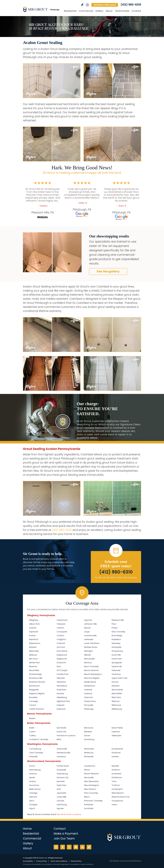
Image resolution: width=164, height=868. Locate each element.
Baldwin (33, 647)
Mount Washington (93, 674)
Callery (32, 735)
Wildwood (116, 705)
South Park (117, 659)
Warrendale (117, 690)
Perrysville (89, 705)
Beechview (34, 651)
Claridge (33, 793)
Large (87, 632)
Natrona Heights (92, 678)
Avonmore (34, 785)
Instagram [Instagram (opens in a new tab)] (56, 847)
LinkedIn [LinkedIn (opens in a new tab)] (82, 847)
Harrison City (63, 777)
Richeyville (89, 756)
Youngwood (117, 801)
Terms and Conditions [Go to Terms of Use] (59, 861)
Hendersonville (63, 753)
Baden (32, 718)
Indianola (61, 709)
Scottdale (89, 808)
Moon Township (91, 666)
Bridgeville (34, 690)
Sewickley (116, 643)
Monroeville (89, 659)
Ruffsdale (89, 805)
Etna (59, 666)
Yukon (114, 805)
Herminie (61, 781)
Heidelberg (62, 697)
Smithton (116, 770)
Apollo (32, 777)
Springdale (117, 663)
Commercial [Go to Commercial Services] (86, 11)
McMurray (89, 753)
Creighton (61, 639)
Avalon (32, 636)
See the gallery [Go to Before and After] (108, 271)
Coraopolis (62, 632)
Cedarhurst (62, 620)
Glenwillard (62, 686)
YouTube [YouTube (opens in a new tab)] (76, 847)
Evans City (61, 732)
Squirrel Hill (117, 666)
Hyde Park (61, 785)
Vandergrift (117, 789)
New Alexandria (91, 781)
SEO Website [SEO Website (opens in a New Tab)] (114, 861)
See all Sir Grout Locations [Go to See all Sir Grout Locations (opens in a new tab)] (69, 814)
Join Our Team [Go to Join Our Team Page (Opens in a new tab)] (64, 838)
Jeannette (61, 793)
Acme (32, 766)
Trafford (116, 785)
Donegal (33, 805)
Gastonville (62, 749)
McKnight (88, 651)
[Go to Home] (42, 9)
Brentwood (34, 686)
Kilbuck (87, 628)
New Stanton (90, 789)
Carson (33, 705)
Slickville (115, 766)
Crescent (61, 643)
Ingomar (88, 620)
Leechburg (62, 805)
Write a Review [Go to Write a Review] (82, 5)
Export (32, 808)
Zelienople (116, 735)
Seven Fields (117, 728)
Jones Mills (61, 797)
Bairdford (34, 639)
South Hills (116, 655)
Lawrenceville (90, 636)
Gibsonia (61, 678)
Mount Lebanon (91, 670)
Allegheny (34, 620)
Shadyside (116, 647)
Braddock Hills (36, 678)
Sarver (87, 735)
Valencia (116, 732)
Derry (32, 801)
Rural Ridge (117, 636)
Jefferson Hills (90, 624)
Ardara (33, 781)
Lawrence (61, 756)
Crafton (60, 636)
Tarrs (114, 781)
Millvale (87, 655)
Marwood (89, 728)
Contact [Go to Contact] (136, 11)
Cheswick (61, 624)
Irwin (59, 789)
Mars (59, 739)
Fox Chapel (62, 670)
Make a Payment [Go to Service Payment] (66, 834)
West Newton (118, 793)
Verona (115, 682)
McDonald (89, 749)
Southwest (116, 774)
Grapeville (61, 770)
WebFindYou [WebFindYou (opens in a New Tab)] (136, 861)
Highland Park (63, 701)
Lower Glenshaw (92, 643)
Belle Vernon (35, 789)
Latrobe (60, 801)
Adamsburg (35, 770)
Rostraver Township (93, 801)
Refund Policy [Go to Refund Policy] (76, 861)
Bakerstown (35, 643)
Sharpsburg (117, 651)
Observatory (90, 701)
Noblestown (90, 686)
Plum (114, 624)
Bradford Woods (37, 682)
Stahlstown (117, 777)
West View (116, 697)
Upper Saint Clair (119, 678)
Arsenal (33, 628)
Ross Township (118, 632)
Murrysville (89, 777)
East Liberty (62, 651)
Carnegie (34, 701)
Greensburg (62, 774)
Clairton (60, 628)
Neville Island (90, 682)
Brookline (33, 697)
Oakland (88, 693)
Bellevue (33, 655)
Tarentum (116, 674)
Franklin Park (63, 674)
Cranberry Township (39, 739)
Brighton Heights (37, 693)
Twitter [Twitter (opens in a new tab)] (69, 847)
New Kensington (92, 785)
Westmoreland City (121, 797)
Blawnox (33, 666)
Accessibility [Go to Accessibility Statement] (28, 861)
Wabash (116, 686)
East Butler (62, 728)
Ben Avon (34, 659)
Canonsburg (35, 749)
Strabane (116, 753)
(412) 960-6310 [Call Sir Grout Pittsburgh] (131, 5)
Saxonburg (89, 739)
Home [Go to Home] (27, 829)
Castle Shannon (37, 709)
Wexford (116, 701)
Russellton (116, 639)
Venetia (115, 756)
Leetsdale (89, 639)
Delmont (33, 797)
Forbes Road (63, 766)
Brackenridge (35, 674)
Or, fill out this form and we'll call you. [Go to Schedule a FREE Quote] (116, 578)
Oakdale (88, 690)
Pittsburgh (89, 709)
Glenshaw (61, 682)
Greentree (61, 690)
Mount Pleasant (91, 774)
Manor (87, 770)
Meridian (88, 732)
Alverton (33, 774)
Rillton (87, 797)
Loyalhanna (90, 766)
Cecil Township (36, 753)
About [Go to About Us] (109, 11)
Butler (32, 728)
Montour (88, 663)
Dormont (61, 647)
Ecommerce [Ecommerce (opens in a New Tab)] (125, 861)
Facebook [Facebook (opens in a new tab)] (63, 847)
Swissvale (116, 670)
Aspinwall (34, 632)
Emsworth (61, 663)
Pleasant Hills (118, 620)
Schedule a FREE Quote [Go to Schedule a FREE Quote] (105, 5)
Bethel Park (34, 663)
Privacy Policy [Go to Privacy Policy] (42, 861)
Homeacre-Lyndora (66, 735)
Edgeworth (62, 659)
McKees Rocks (91, 647)
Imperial (61, 705)
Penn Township (91, 793)
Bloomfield (34, 670)
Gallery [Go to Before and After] (99, 11)
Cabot (32, 732)
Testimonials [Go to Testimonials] (122, 11)
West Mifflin (117, 693)
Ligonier (60, 808)
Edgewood (62, 655)
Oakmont (88, 697)
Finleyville (33, 756)
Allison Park (34, 624)
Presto (115, 628)
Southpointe (117, 749)
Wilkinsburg (117, 709)
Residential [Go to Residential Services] (70, 11)
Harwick (60, 693)
